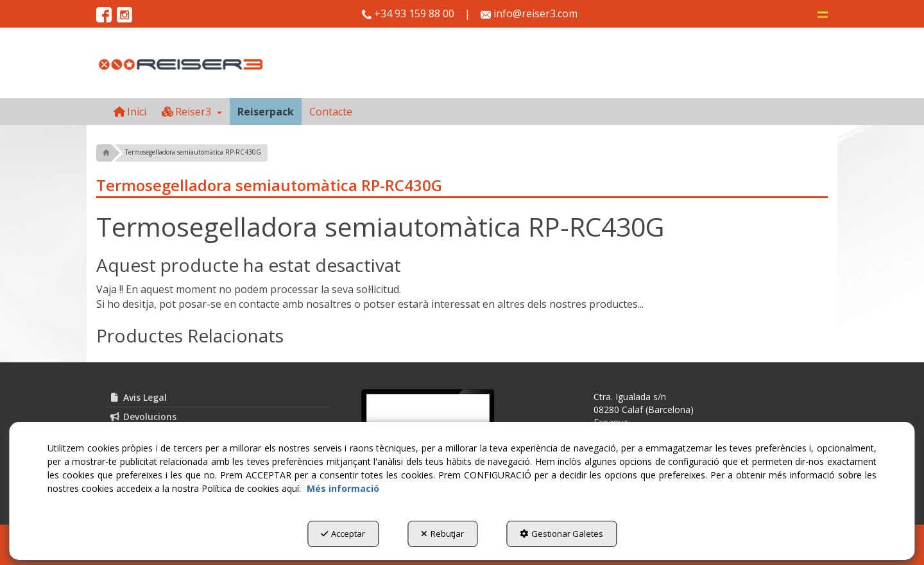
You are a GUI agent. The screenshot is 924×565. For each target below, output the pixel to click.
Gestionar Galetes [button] (561, 534)
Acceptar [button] (343, 534)
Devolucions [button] (143, 417)
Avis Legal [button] (138, 397)
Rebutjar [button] (442, 534)
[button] (823, 14)
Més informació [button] (343, 488)
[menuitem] (823, 14)
